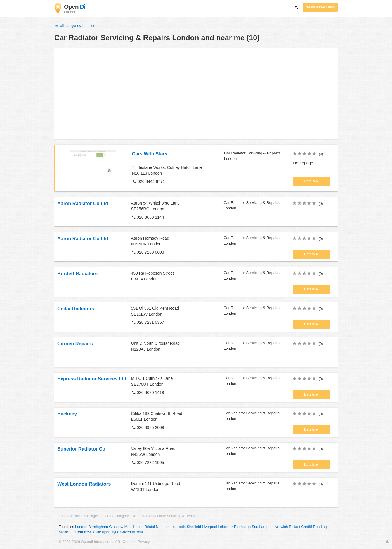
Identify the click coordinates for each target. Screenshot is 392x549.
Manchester (134, 527)
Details (310, 181)
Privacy (144, 542)
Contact (129, 542)
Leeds (181, 527)
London (65, 516)
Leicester (225, 527)
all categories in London (76, 26)
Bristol (150, 527)
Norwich (281, 527)
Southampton (263, 527)
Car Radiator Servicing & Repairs (172, 516)
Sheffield (194, 527)
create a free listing (320, 7)
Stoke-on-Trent (71, 532)
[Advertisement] (196, 93)
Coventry (128, 532)
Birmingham (98, 527)
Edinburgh (242, 527)
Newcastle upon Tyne (102, 532)
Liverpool (210, 527)
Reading (320, 527)
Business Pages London (92, 516)
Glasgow (116, 527)
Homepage (303, 163)
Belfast (295, 527)
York (139, 532)
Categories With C (129, 516)
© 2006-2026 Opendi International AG (90, 542)
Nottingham (165, 527)
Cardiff (307, 527)
